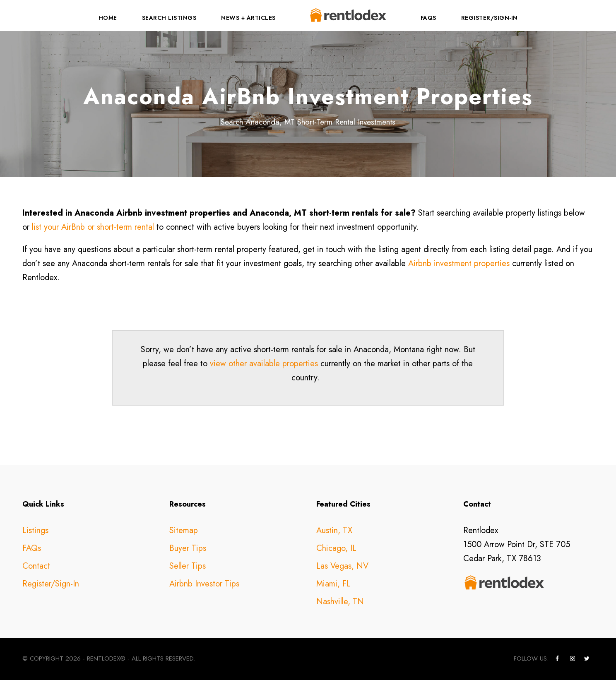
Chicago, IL (336, 548)
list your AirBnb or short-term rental (93, 227)
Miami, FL (333, 584)
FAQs (428, 18)
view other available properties (264, 364)
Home (108, 18)
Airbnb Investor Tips (204, 584)
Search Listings (169, 18)
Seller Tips (188, 566)
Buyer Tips (188, 548)
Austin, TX (334, 530)
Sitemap (184, 530)
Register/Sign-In (490, 18)
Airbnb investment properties (459, 263)
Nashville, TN (340, 602)
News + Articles (248, 18)
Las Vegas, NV (342, 566)
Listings (35, 530)
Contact (36, 566)
